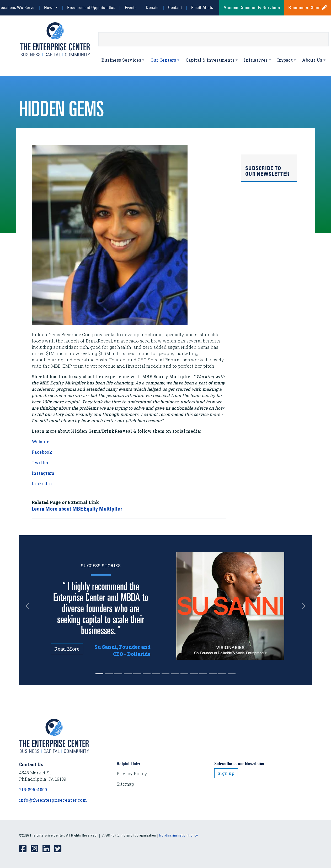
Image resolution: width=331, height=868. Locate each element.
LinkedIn (42, 483)
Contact (175, 7)
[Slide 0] (99, 674)
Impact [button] (285, 60)
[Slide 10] (194, 674)
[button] (30, 606)
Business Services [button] (121, 60)
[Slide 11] (203, 674)
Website (41, 441)
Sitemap (126, 784)
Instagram (44, 473)
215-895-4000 (33, 789)
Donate (152, 7)
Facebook (42, 452)
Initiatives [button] (256, 60)
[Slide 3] (128, 674)
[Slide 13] (222, 674)
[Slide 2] (118, 674)
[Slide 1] (109, 674)
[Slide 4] (137, 674)
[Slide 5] (147, 674)
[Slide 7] (165, 674)
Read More (67, 649)
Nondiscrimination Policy (178, 835)
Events (131, 7)
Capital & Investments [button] (210, 60)
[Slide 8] (175, 674)
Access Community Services (252, 8)
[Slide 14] (232, 674)
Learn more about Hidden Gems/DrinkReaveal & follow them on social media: (116, 431)
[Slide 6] (156, 674)
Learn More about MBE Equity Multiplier (77, 509)
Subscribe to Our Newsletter (267, 171)
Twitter (40, 462)
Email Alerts (202, 7)
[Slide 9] (184, 674)
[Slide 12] (213, 674)
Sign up (226, 773)
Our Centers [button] (163, 60)
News (49, 7)
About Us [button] (312, 60)
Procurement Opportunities (91, 7)
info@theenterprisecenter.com (53, 800)
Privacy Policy (132, 773)
